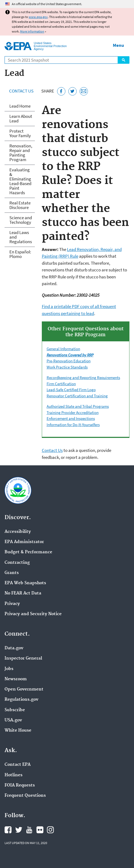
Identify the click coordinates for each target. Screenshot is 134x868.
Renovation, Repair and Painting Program (21, 153)
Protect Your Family (20, 133)
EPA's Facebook (8, 830)
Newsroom (16, 679)
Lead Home (20, 106)
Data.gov (14, 648)
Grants (12, 573)
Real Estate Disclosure (20, 205)
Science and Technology (21, 220)
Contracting (17, 563)
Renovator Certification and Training (77, 396)
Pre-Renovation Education (69, 361)
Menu (118, 45)
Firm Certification (61, 384)
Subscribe (15, 710)
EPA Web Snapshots (25, 583)
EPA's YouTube (29, 830)
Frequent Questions (25, 796)
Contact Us (21, 91)
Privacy (12, 604)
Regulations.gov (21, 700)
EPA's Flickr (40, 830)
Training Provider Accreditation (73, 412)
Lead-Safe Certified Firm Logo (71, 390)
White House (18, 731)
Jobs (9, 669)
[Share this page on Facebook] (61, 91)
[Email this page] (84, 91)
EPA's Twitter (19, 830)
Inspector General (23, 658)
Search (124, 60)
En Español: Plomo (20, 254)
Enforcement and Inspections (71, 418)
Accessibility (18, 532)
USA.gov (13, 720)
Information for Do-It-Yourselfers (73, 425)
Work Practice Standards (67, 367)
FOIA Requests (20, 785)
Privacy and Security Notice (33, 614)
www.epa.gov (38, 17)
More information (32, 31)
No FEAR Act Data (23, 593)
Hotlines (14, 775)
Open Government (24, 689)
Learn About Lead (21, 118)
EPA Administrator (24, 542)
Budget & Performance (28, 552)
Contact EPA (18, 765)
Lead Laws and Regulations (21, 237)
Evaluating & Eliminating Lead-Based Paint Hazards (20, 181)
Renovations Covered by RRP (70, 355)
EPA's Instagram (50, 830)
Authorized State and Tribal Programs (78, 406)
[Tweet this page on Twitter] (72, 91)
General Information (63, 349)
